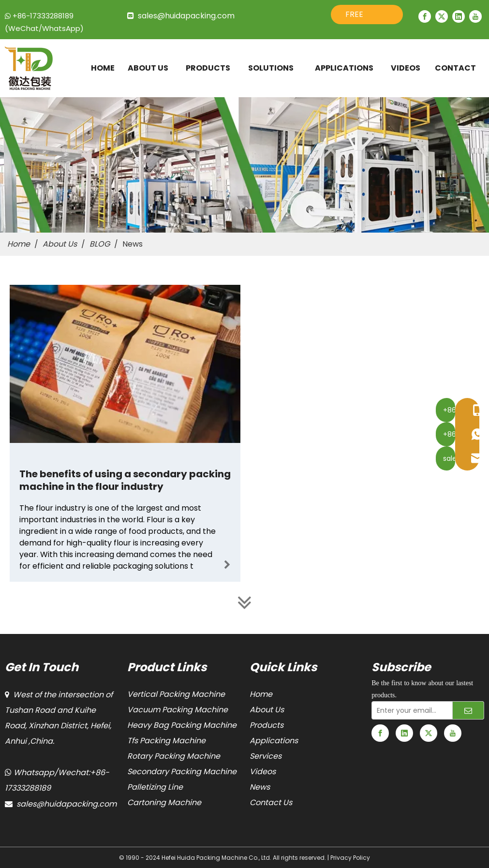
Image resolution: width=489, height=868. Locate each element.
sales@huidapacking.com (186, 16)
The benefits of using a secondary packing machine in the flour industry (125, 480)
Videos (263, 772)
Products (267, 725)
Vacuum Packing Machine (178, 710)
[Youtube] (475, 16)
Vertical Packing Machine (176, 694)
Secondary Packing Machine (182, 772)
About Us (267, 710)
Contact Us (271, 802)
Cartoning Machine (164, 802)
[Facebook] (425, 16)
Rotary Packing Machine (174, 756)
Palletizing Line (155, 787)
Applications (274, 741)
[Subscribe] (468, 710)
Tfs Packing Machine (166, 741)
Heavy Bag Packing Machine (182, 725)
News (260, 787)
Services (266, 756)
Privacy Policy (350, 858)
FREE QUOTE (359, 16)
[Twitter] (442, 16)
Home (261, 694)
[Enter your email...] (410, 710)
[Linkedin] (459, 16)
